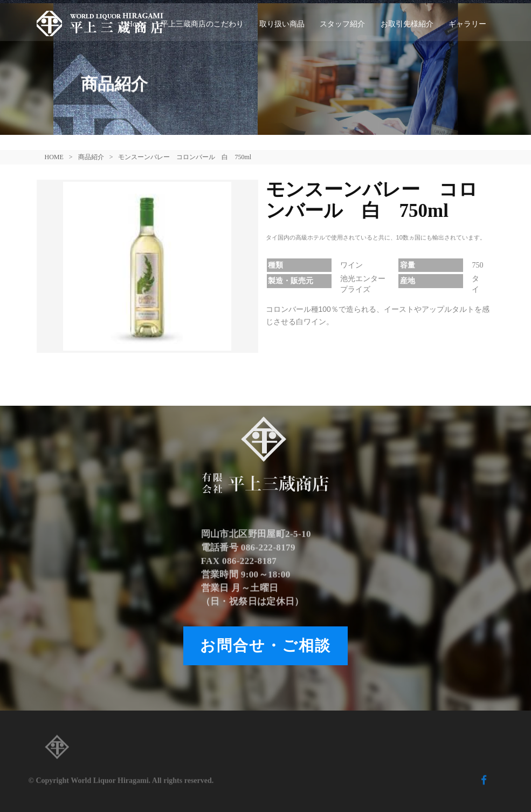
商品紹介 (91, 157)
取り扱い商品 (282, 24)
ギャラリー (467, 24)
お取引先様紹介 (407, 24)
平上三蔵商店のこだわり (202, 24)
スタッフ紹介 (342, 24)
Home (136, 24)
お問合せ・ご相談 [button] (265, 646)
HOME (54, 157)
